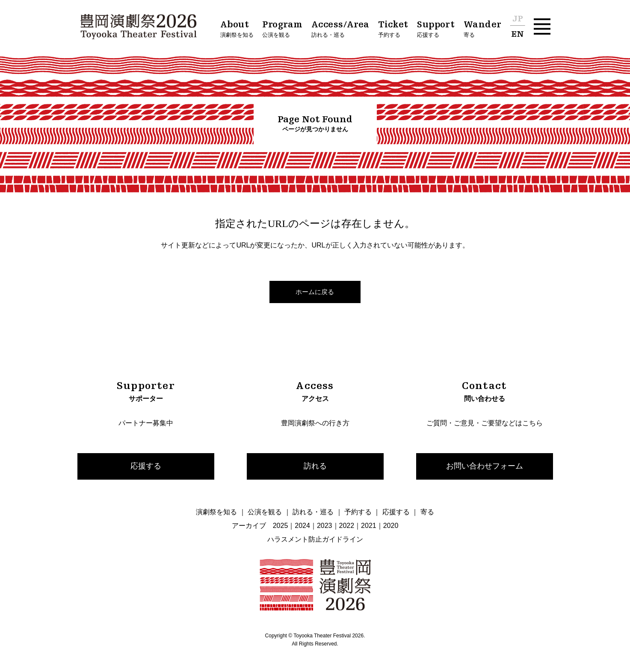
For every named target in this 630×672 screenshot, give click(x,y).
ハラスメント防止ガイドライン (315, 539)
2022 (347, 526)
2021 (369, 526)
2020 (391, 526)
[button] (542, 27)
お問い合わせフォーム (485, 466)
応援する (146, 466)
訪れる (315, 466)
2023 (325, 526)
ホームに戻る (315, 292)
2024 (302, 526)
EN (518, 35)
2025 (281, 526)
